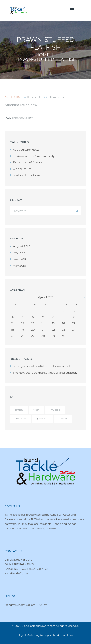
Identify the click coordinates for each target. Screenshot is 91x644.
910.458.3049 (24, 560)
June (20, 259)
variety (29, 118)
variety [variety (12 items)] (63, 418)
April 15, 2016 (12, 97)
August (21, 246)
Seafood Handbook (27, 175)
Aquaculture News (26, 149)
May (19, 265)
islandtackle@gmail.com (20, 574)
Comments (56, 97)
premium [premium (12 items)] (20, 418)
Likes (31, 97)
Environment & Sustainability (34, 156)
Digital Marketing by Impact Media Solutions (46, 635)
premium (18, 118)
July (19, 252)
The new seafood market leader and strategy (45, 373)
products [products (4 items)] (42, 418)
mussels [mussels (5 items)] (55, 410)
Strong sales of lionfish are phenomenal (41, 366)
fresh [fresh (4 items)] (37, 410)
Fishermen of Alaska (27, 162)
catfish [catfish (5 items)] (19, 410)
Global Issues (22, 169)
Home (43, 55)
